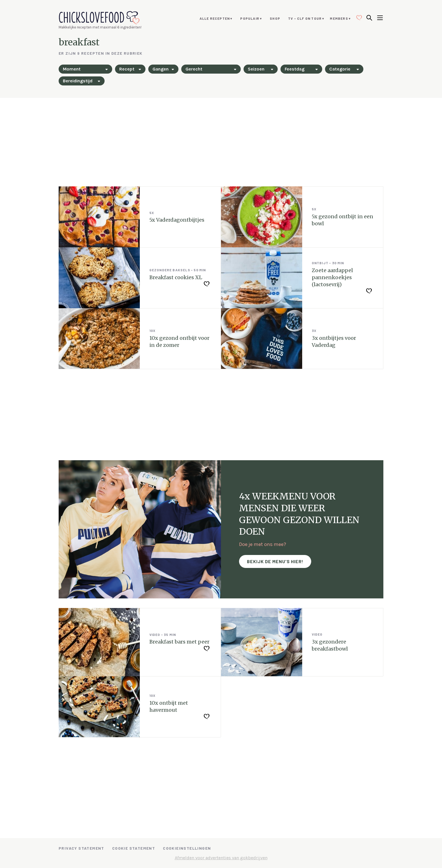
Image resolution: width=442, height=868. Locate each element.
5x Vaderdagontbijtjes (177, 220)
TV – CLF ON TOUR (305, 18)
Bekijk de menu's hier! (275, 561)
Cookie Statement (134, 848)
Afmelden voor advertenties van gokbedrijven (221, 858)
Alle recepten (215, 18)
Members (339, 18)
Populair (250, 18)
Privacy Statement (81, 848)
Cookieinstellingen (187, 848)
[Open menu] (380, 18)
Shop (275, 18)
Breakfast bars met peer (179, 642)
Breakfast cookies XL (176, 277)
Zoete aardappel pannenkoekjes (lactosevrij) (332, 277)
